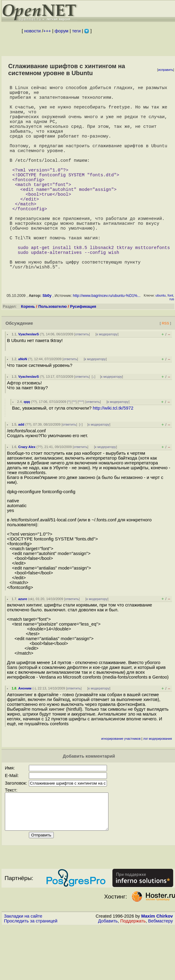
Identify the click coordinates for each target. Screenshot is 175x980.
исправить (166, 70)
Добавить (108, 974)
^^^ (81, 448)
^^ (74, 448)
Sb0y (47, 342)
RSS (165, 369)
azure (23, 645)
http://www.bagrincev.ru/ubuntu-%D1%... (107, 342)
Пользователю (53, 352)
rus (172, 345)
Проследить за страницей (31, 974)
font (170, 341)
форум (62, 31)
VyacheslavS (29, 380)
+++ (47, 31)
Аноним (25, 734)
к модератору (107, 380)
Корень (28, 352)
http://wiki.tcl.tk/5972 (113, 454)
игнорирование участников (121, 785)
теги (76, 31)
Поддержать (133, 974)
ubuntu (161, 341)
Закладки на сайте (23, 969)
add (21, 470)
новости (33, 31)
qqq (27, 448)
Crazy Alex (27, 493)
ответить (82, 380)
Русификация (83, 352)
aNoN (23, 405)
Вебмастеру (161, 974)
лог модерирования (158, 785)
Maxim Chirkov (157, 969)
